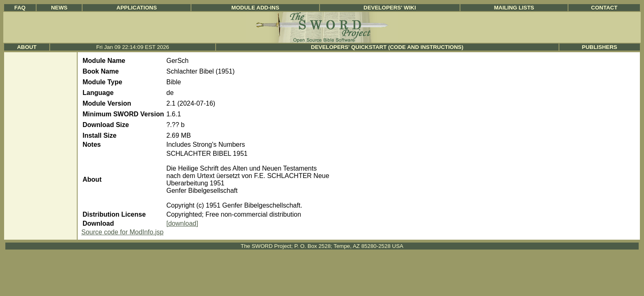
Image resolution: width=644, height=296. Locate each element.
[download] (182, 223)
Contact (604, 8)
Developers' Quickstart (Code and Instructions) (387, 47)
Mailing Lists (514, 8)
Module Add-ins (255, 8)
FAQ (20, 8)
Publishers (600, 47)
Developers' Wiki (390, 8)
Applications (137, 8)
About (26, 47)
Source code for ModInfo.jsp (122, 232)
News (59, 8)
